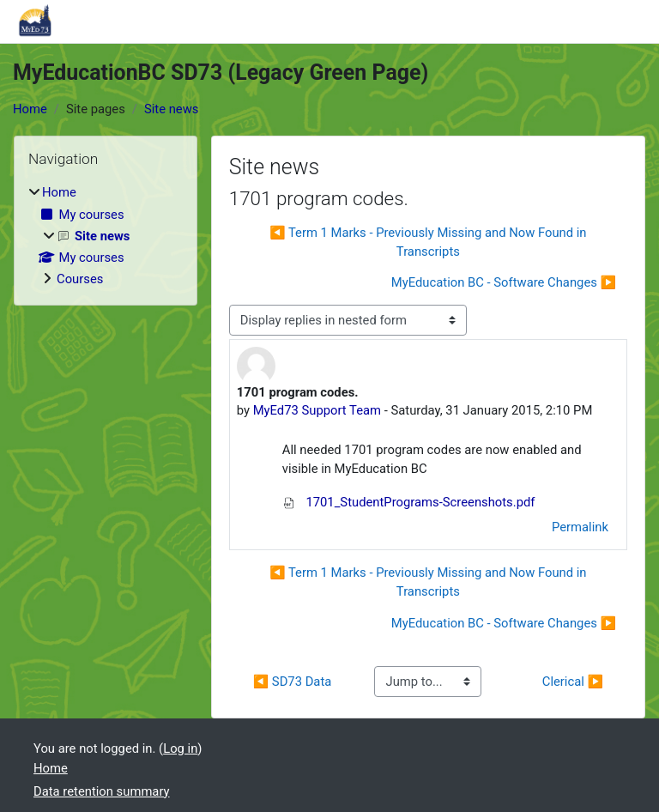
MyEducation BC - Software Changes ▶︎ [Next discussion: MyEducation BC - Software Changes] (504, 282)
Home (30, 109)
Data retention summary (102, 791)
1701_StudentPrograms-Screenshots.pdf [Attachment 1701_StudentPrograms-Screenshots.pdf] (409, 502)
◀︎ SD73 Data (293, 682)
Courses (80, 279)
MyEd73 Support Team (317, 410)
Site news (172, 109)
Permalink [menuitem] (580, 527)
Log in (180, 748)
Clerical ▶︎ (573, 682)
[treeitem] (106, 236)
